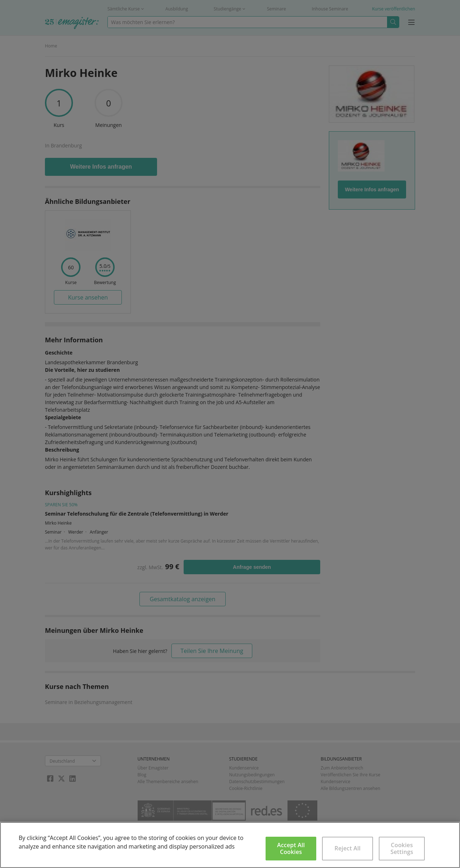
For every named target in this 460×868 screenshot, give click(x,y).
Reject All (348, 848)
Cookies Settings (402, 848)
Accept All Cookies (291, 848)
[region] (230, 845)
